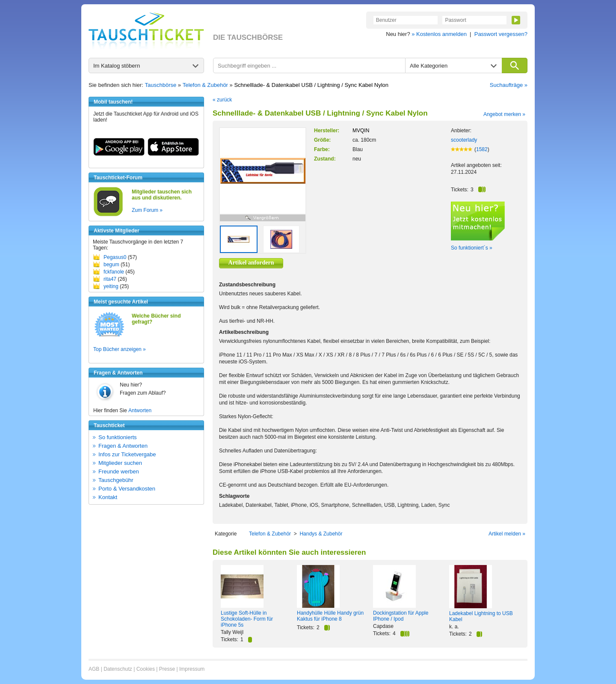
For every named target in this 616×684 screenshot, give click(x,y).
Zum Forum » (147, 210)
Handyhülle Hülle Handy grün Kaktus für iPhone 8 (330, 616)
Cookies (146, 669)
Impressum (192, 669)
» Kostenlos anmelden (439, 34)
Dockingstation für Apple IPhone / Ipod (401, 616)
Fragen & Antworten (123, 446)
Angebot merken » (504, 114)
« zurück (222, 100)
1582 (482, 149)
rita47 (110, 279)
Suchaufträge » (509, 85)
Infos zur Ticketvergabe (127, 454)
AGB (94, 669)
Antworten (140, 410)
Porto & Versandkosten (127, 489)
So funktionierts (118, 437)
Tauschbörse (161, 85)
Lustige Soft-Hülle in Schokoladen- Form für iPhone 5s (247, 619)
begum (111, 265)
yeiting (111, 286)
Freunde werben (119, 471)
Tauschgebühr (116, 480)
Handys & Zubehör (321, 534)
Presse (167, 669)
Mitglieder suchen (120, 463)
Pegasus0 (115, 257)
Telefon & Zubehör (205, 85)
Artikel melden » (507, 534)
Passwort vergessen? (501, 34)
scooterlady (464, 140)
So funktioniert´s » (472, 248)
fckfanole (114, 272)
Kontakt (108, 497)
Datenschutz (118, 669)
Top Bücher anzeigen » (120, 349)
